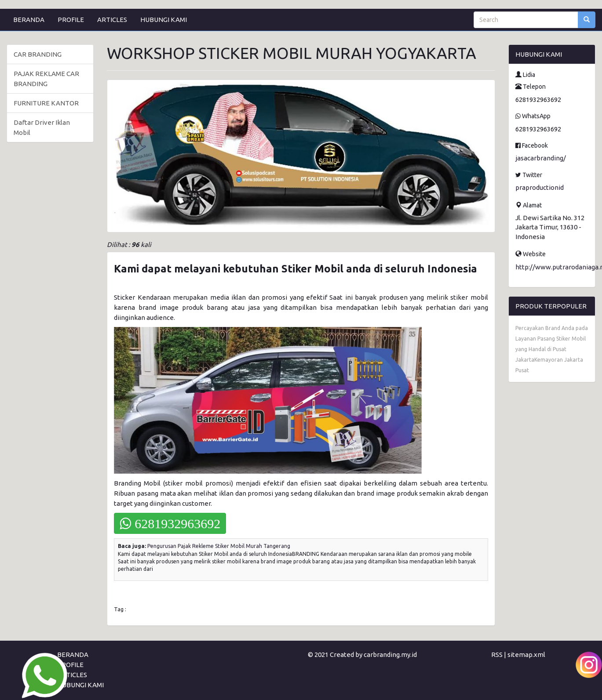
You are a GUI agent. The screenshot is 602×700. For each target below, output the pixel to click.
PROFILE (71, 20)
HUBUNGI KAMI (164, 20)
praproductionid (540, 187)
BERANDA (29, 20)
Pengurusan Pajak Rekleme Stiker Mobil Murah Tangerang (219, 546)
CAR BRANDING (38, 54)
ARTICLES (112, 20)
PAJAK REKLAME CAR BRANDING (46, 79)
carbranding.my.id (390, 655)
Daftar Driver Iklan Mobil (42, 127)
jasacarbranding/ (541, 158)
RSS (497, 655)
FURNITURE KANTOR (46, 103)
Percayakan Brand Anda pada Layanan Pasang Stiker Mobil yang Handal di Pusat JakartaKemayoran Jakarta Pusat (552, 349)
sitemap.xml (526, 655)
